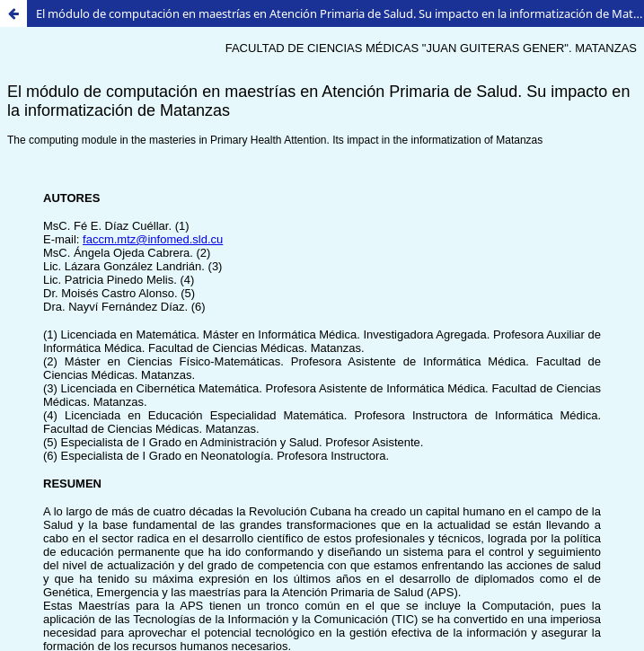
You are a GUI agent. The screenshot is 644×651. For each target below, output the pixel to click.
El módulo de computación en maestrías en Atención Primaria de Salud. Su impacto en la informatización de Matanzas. (340, 13)
